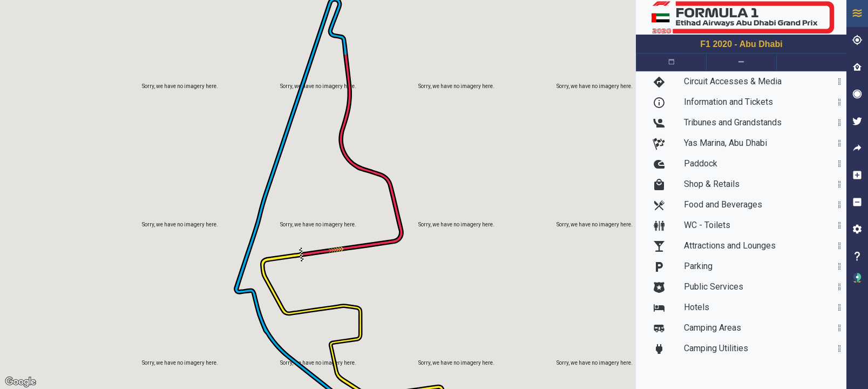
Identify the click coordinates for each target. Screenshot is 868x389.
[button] (857, 284)
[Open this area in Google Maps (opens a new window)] (21, 382)
